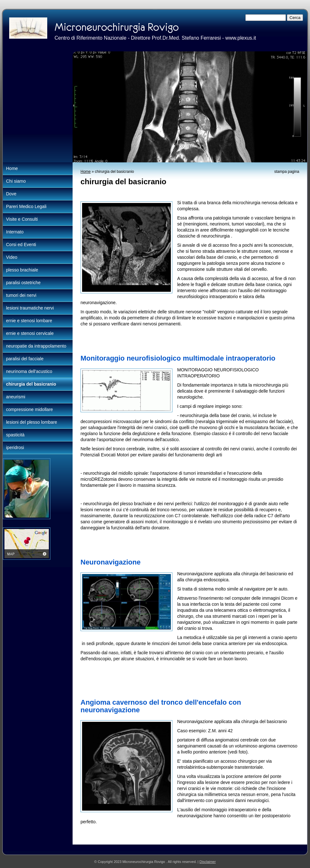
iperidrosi (15, 447)
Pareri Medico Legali (26, 206)
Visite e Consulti (22, 219)
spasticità (15, 435)
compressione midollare (29, 409)
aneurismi (16, 397)
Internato (15, 232)
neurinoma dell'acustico (29, 371)
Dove (11, 194)
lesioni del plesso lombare (32, 422)
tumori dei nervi (21, 295)
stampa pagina (287, 172)
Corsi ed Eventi (21, 245)
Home (86, 172)
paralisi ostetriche (23, 283)
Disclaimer (207, 862)
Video (12, 257)
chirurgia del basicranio (31, 384)
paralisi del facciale (25, 359)
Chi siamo (16, 181)
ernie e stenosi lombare (29, 321)
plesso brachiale (22, 270)
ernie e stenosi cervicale (30, 333)
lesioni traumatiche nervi (30, 308)
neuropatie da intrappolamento (36, 346)
